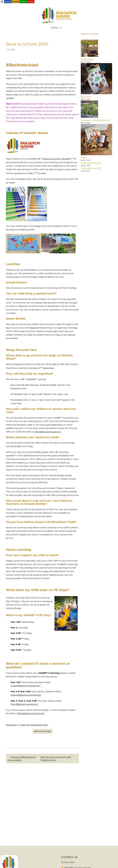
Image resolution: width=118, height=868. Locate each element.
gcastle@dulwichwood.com (26, 686)
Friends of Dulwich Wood (55, 159)
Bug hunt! (86, 96)
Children (23, 2)
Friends (31, 2)
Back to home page (42, 731)
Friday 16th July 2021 (91, 168)
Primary (8, 2)
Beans (84, 157)
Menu (57, 28)
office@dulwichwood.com (48, 432)
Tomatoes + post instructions (95, 120)
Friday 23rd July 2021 (91, 163)
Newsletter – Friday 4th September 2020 (27, 725)
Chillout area (87, 59)
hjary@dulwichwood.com (24, 704)
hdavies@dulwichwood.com (26, 695)
